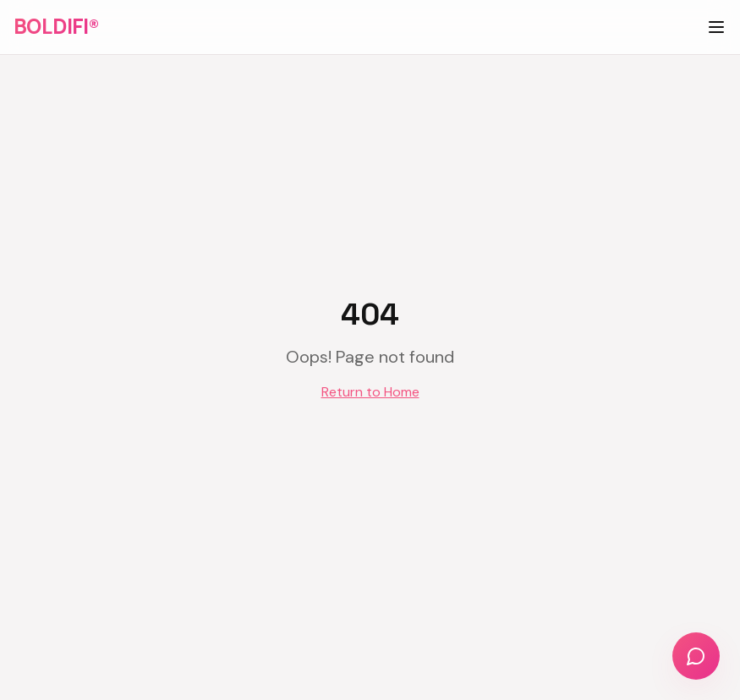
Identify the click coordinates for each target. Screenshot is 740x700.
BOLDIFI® (56, 27)
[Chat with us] (696, 656)
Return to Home (370, 392)
